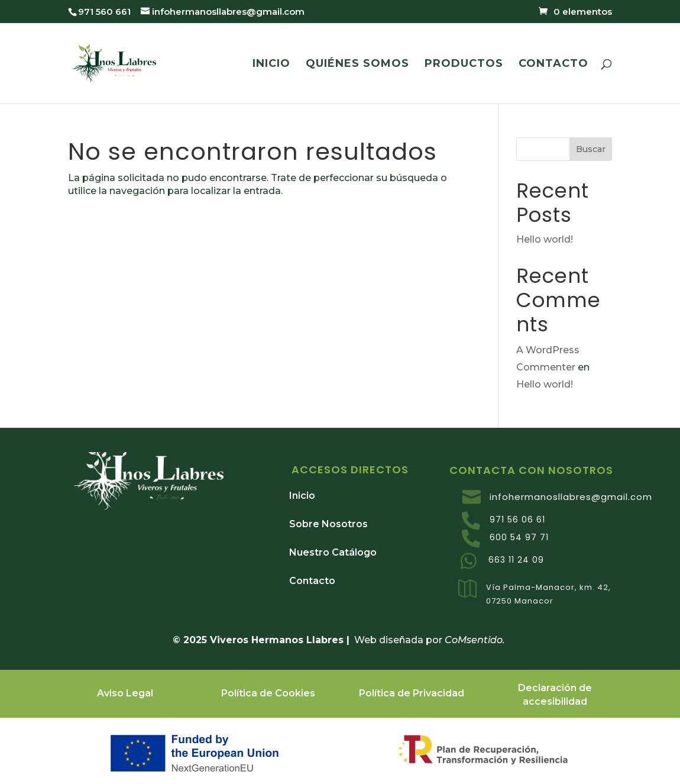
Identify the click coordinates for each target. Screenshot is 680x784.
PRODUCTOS (464, 64)
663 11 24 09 (516, 560)
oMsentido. (480, 640)
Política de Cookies (268, 693)
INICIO (271, 64)
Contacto (312, 581)
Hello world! (545, 239)
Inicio (302, 496)
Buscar (591, 149)
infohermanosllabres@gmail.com (571, 497)
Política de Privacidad (412, 693)
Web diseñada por (403, 640)
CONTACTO (553, 64)
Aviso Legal (125, 693)
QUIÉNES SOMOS (357, 64)
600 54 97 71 (519, 537)
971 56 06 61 (517, 520)
